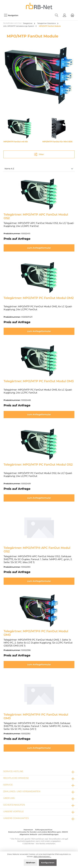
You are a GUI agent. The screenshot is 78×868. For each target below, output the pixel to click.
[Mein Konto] (64, 15)
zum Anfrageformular (39, 248)
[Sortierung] (39, 169)
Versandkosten (55, 839)
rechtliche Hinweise (16, 778)
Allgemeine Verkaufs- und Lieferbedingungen (39, 834)
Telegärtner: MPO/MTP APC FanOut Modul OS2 (36, 216)
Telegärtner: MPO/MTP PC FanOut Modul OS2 (38, 465)
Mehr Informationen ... (42, 856)
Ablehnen (31, 863)
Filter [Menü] (39, 154)
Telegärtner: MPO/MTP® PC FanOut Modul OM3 (36, 633)
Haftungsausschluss (44, 830)
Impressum (28, 830)
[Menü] (11, 15)
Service (8, 785)
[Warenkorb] (72, 15)
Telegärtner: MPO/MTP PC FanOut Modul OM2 (39, 298)
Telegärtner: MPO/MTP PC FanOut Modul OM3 (39, 381)
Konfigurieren (48, 863)
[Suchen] (57, 15)
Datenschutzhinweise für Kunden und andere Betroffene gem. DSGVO (38, 832)
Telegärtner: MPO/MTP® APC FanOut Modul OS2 (37, 550)
